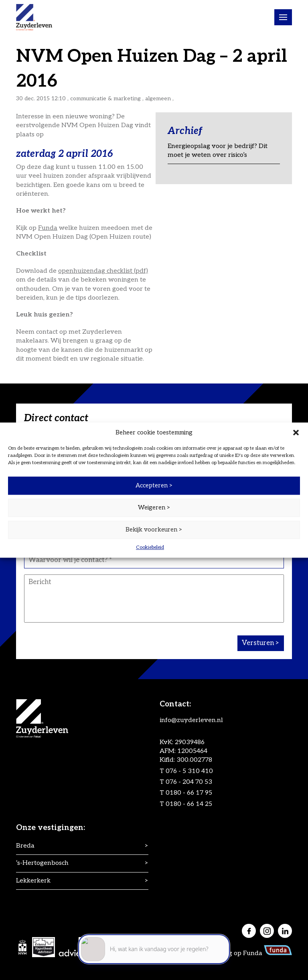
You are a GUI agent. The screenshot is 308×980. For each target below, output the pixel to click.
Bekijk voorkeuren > (154, 530)
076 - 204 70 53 (189, 782)
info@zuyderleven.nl (191, 720)
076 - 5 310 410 (189, 771)
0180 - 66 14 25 (189, 804)
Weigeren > (154, 507)
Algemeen (158, 98)
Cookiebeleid (150, 547)
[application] (154, 944)
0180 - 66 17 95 (189, 793)
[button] (296, 432)
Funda (48, 228)
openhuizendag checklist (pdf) (103, 271)
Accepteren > (154, 485)
